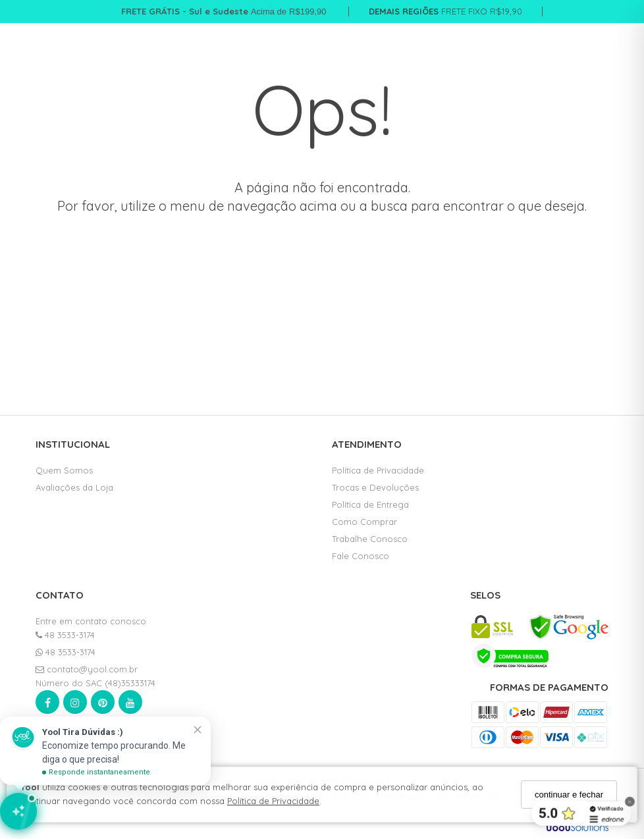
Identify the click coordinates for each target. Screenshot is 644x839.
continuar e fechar (569, 795)
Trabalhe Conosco (370, 539)
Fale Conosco (361, 556)
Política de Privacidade (273, 801)
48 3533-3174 (65, 635)
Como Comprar (364, 522)
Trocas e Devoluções (375, 487)
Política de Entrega (370, 504)
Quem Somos (64, 470)
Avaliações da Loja (74, 487)
